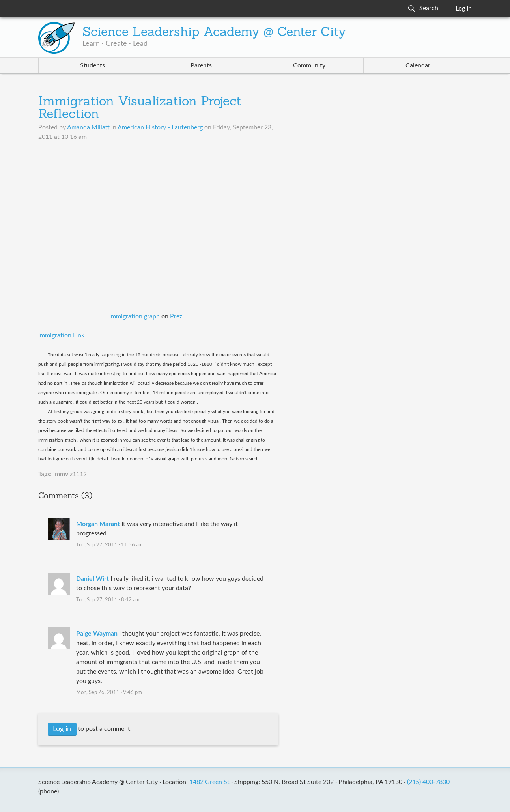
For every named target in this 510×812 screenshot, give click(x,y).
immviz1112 (70, 474)
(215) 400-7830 (428, 782)
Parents (201, 65)
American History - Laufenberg (160, 127)
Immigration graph (135, 316)
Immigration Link (61, 335)
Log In (464, 9)
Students (92, 65)
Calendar (418, 65)
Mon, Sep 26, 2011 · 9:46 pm (109, 693)
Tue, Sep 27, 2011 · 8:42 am (108, 600)
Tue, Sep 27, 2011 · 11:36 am (109, 545)
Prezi (177, 316)
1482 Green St (209, 782)
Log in (62, 729)
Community (309, 65)
